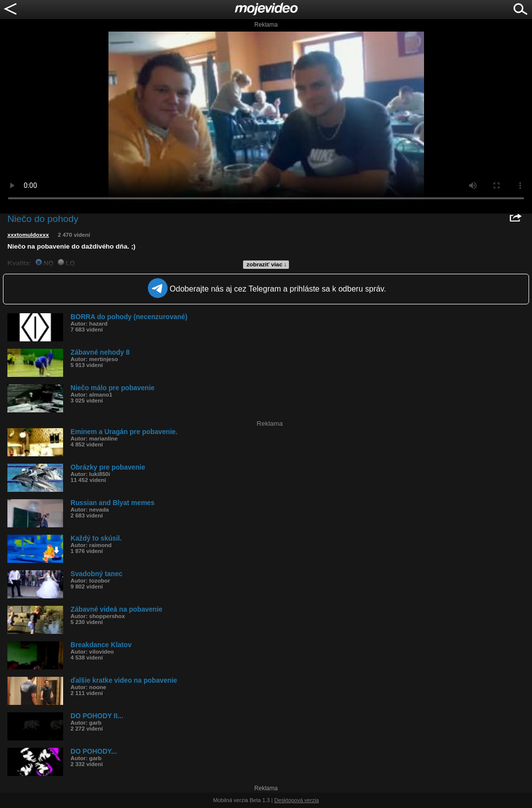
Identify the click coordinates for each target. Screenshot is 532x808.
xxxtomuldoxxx (28, 235)
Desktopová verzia (297, 800)
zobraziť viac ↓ (267, 264)
